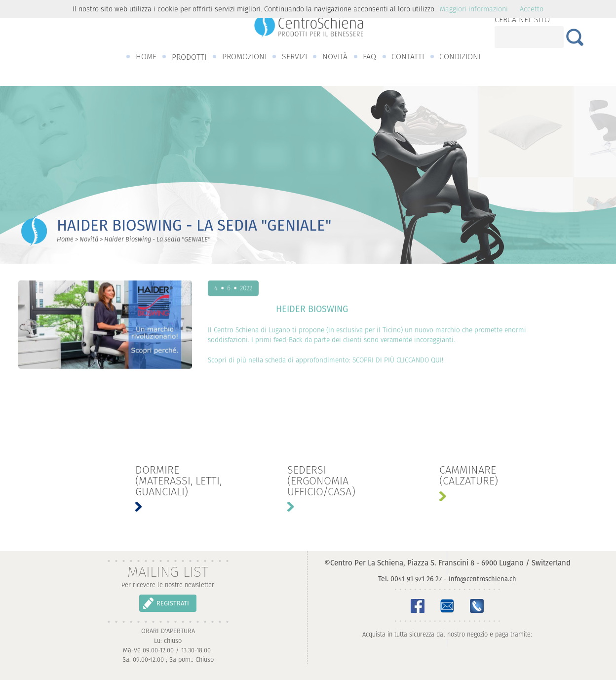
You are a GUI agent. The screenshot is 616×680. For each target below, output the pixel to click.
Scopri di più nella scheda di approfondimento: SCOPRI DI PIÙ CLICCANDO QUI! (326, 363)
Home (65, 239)
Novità (89, 239)
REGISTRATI (173, 603)
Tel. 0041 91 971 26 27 (410, 579)
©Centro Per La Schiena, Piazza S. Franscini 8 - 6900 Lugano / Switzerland (447, 563)
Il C (212, 333)
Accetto (532, 9)
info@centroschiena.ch (482, 579)
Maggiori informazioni (474, 9)
